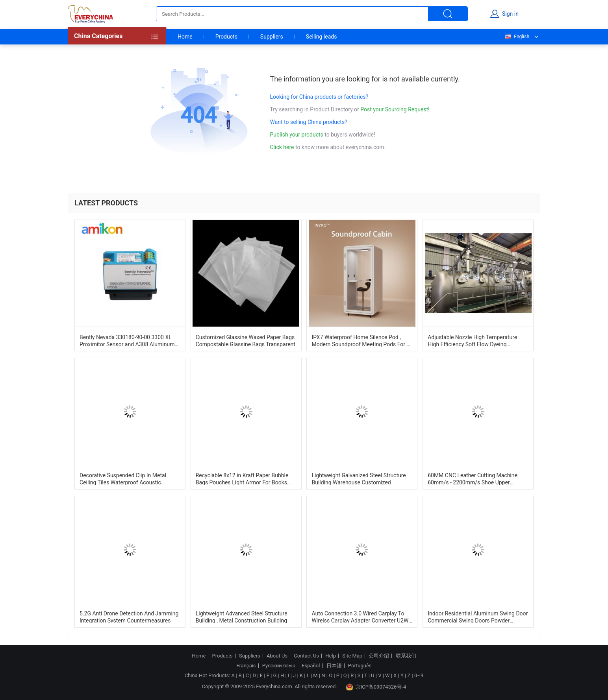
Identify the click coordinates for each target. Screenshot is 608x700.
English (517, 37)
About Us (277, 656)
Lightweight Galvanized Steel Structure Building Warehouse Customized (359, 478)
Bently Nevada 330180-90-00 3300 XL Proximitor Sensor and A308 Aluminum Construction (127, 340)
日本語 (334, 666)
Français (246, 666)
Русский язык (279, 666)
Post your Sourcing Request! (395, 109)
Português (360, 666)
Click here (282, 147)
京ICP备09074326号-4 (376, 687)
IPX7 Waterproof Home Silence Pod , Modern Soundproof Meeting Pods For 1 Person (361, 340)
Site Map (352, 656)
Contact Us (306, 656)
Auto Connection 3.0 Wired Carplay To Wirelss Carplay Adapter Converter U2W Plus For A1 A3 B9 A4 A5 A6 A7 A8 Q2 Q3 (362, 617)
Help (331, 656)
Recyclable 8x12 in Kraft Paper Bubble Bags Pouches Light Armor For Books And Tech (242, 478)
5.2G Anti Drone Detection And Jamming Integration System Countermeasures (129, 617)
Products (226, 37)
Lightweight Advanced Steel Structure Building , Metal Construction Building (242, 617)
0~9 (419, 675)
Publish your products (298, 135)
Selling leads (322, 37)
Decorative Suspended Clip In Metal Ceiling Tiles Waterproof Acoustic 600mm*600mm (123, 478)
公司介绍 (379, 656)
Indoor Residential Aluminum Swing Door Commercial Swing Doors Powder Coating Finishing (478, 617)
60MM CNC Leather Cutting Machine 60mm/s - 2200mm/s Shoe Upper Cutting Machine (473, 478)
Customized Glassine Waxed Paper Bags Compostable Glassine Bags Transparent (246, 340)
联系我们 (406, 656)
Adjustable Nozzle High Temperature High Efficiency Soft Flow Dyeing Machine (472, 340)
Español (311, 666)
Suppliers (272, 37)
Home (185, 37)
